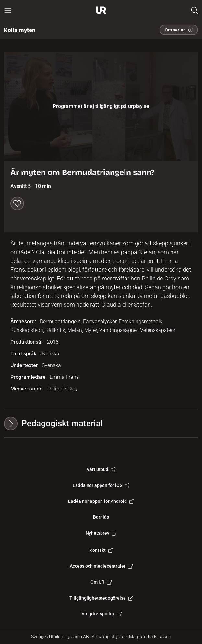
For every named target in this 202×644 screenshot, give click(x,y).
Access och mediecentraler (101, 566)
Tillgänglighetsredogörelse (101, 598)
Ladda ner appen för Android (101, 501)
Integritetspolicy (101, 614)
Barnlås (101, 517)
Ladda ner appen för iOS (101, 485)
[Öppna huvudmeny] (8, 10)
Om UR (101, 582)
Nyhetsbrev (101, 533)
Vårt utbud (101, 469)
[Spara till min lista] (17, 204)
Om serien (179, 30)
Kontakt (101, 550)
